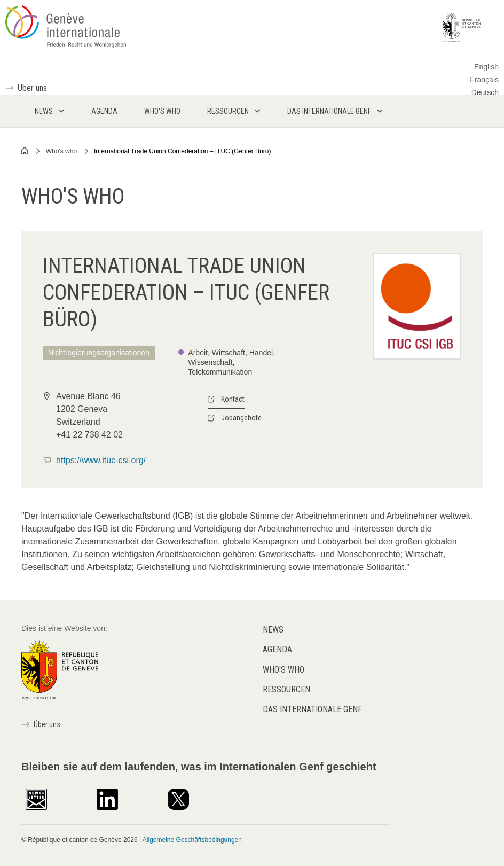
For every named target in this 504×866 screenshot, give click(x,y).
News (273, 630)
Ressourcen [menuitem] (228, 111)
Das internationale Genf (312, 709)
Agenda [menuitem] (104, 111)
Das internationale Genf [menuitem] (329, 111)
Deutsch (485, 92)
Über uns (32, 88)
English (486, 67)
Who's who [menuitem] (162, 111)
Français (484, 80)
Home (25, 151)
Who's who (61, 151)
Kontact (233, 399)
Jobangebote (241, 418)
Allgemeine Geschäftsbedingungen (192, 840)
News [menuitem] (44, 111)
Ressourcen (286, 689)
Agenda (277, 649)
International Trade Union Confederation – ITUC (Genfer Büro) (183, 151)
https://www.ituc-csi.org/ (101, 460)
